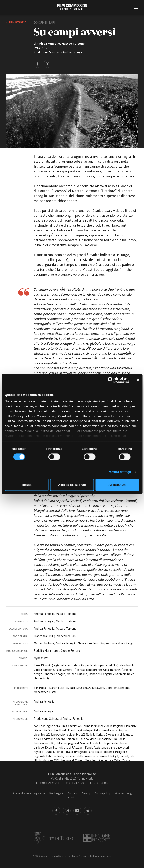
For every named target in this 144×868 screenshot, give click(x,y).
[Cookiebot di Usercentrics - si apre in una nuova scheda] (111, 380)
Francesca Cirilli (44, 636)
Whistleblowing (123, 793)
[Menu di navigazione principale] (136, 8)
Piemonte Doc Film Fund (50, 730)
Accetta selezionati (72, 485)
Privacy (86, 793)
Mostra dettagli (120, 472)
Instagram (67, 811)
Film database (17, 22)
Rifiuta (27, 485)
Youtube (77, 811)
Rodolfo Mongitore (46, 651)
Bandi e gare (56, 793)
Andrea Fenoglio (73, 719)
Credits (72, 797)
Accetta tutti (117, 485)
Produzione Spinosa (46, 719)
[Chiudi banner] (138, 380)
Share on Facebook (38, 63)
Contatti (72, 793)
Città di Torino (54, 838)
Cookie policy (102, 793)
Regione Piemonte (97, 838)
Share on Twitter (47, 63)
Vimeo (88, 811)
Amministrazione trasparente (29, 793)
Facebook (56, 811)
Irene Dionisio (43, 665)
